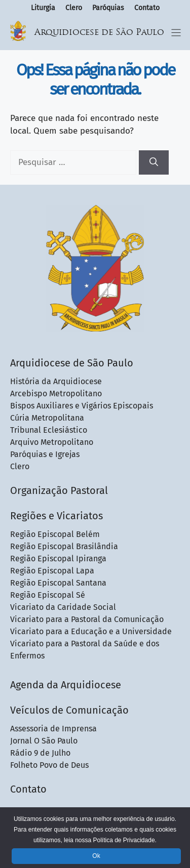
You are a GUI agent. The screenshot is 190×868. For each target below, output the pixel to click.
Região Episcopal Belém (55, 534)
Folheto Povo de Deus (49, 765)
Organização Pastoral (59, 490)
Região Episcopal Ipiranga (58, 559)
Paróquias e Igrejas (45, 454)
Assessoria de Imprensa (53, 729)
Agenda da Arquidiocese (66, 685)
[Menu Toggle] (176, 33)
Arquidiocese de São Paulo (99, 33)
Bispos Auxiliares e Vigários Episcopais (82, 406)
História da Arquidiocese (56, 381)
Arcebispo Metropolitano (56, 394)
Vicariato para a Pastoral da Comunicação (87, 619)
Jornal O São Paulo (44, 741)
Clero (74, 8)
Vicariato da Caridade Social (63, 607)
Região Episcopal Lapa (52, 571)
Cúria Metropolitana (47, 418)
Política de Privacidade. (124, 840)
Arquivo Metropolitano (52, 442)
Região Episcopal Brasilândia (64, 546)
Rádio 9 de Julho (40, 753)
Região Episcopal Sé (48, 595)
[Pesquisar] (154, 162)
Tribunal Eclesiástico (49, 430)
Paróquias (108, 8)
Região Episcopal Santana (58, 583)
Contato (147, 8)
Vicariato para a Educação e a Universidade (91, 631)
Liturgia (43, 8)
